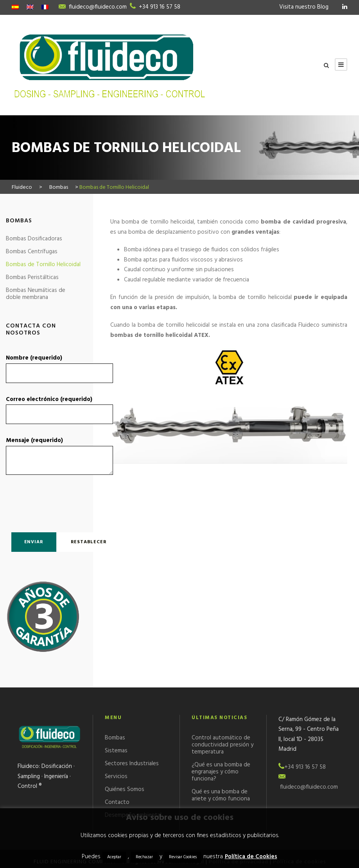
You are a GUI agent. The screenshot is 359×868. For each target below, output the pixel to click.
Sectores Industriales (132, 764)
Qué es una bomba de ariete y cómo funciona (221, 795)
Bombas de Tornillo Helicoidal (43, 265)
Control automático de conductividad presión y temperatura (223, 745)
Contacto (117, 802)
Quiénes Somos (125, 789)
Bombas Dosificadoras (34, 239)
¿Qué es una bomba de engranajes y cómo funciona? (221, 772)
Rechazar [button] (144, 857)
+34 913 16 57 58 (160, 7)
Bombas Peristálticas (32, 277)
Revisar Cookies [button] (183, 857)
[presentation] (52, 502)
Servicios (116, 777)
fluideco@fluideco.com (98, 7)
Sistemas (116, 751)
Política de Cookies (251, 857)
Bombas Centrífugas (32, 252)
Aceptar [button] (114, 857)
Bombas (115, 738)
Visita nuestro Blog (304, 7)
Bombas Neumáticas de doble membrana (36, 294)
